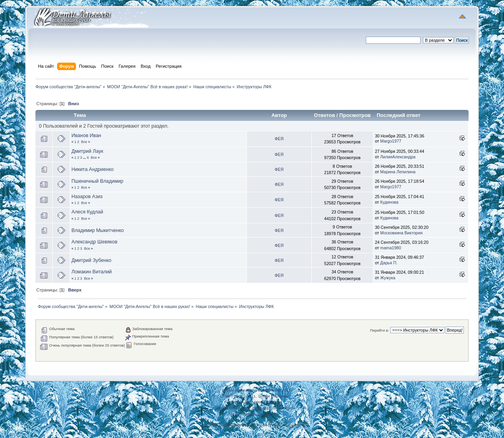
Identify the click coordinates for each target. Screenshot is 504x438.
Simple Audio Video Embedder (255, 402)
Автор (279, 115)
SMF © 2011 (245, 396)
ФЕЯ (279, 139)
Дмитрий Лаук (87, 151)
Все (84, 142)
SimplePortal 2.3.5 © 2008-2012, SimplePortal (255, 408)
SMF (226, 396)
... (85, 158)
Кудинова (389, 202)
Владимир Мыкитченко (97, 230)
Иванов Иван (86, 135)
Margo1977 (391, 141)
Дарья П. (389, 263)
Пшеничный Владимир (97, 181)
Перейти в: (380, 330)
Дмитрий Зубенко (91, 260)
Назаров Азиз (87, 197)
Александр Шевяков (94, 242)
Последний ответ (399, 115)
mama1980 (391, 248)
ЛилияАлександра (398, 157)
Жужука (388, 278)
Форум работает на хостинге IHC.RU (255, 390)
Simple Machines (273, 396)
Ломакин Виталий (91, 272)
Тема (80, 115)
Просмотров (355, 115)
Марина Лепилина (398, 172)
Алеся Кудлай (87, 212)
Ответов (324, 115)
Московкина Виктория (402, 233)
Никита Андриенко (92, 169)
